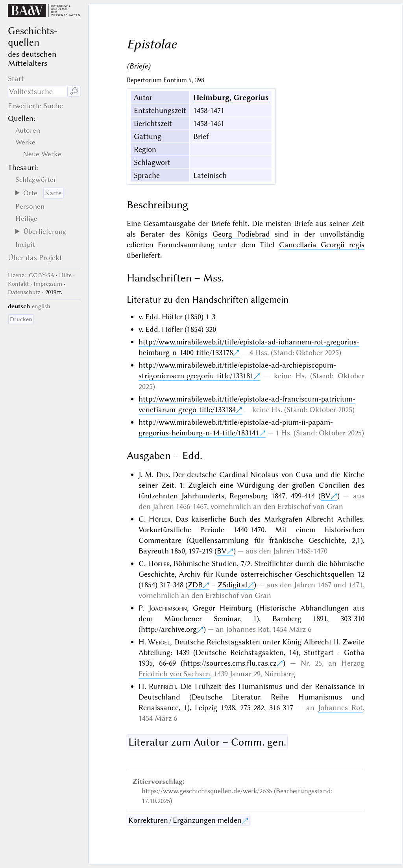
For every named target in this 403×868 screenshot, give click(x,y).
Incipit (25, 244)
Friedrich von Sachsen (174, 674)
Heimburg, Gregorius (231, 97)
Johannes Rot (248, 629)
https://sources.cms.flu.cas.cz (230, 663)
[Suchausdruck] (37, 92)
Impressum (48, 284)
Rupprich (162, 686)
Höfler (160, 519)
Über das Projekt (35, 258)
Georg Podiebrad (241, 234)
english (41, 306)
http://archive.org (169, 629)
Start (16, 79)
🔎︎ (74, 92)
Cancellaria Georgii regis (322, 245)
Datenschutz (24, 292)
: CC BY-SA (31, 275)
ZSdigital (232, 585)
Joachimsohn (168, 608)
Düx (163, 475)
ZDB (195, 585)
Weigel (159, 642)
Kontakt (18, 284)
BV (326, 496)
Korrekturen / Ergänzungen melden (185, 820)
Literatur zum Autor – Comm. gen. (207, 742)
